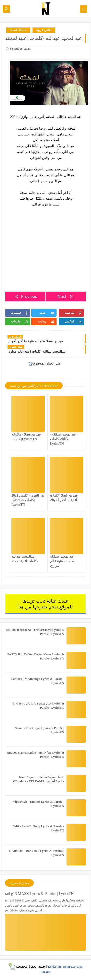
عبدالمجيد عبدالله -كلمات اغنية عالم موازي (62, 561)
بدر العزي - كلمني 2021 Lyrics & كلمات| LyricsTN (28, 500)
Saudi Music (18, 30)
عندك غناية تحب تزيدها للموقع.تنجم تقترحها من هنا (45, 604)
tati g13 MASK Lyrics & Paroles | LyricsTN (39, 894)
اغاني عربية (44, 30)
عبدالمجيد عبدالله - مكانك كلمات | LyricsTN (63, 439)
